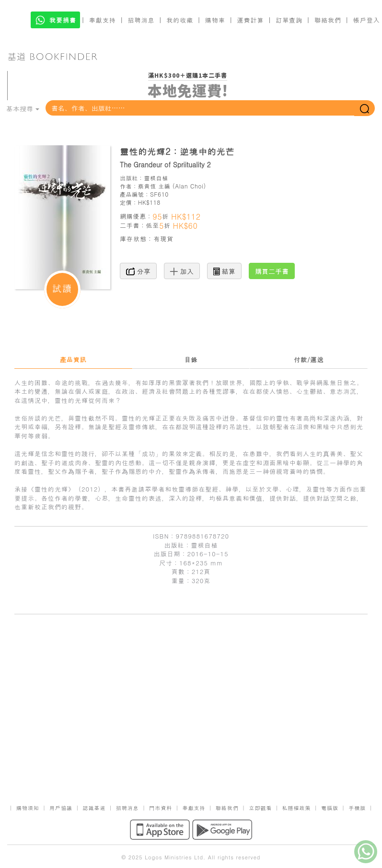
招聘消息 (141, 20)
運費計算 (251, 20)
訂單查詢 (289, 20)
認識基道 (94, 808)
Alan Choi (189, 186)
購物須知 (28, 808)
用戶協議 (61, 808)
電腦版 (330, 808)
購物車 (215, 20)
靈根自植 (156, 178)
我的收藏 (180, 20)
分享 (138, 271)
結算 (224, 271)
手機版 (357, 808)
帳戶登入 (367, 20)
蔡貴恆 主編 (154, 186)
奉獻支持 (103, 20)
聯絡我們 (328, 20)
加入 (182, 271)
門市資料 (161, 808)
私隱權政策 (297, 808)
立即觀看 (260, 808)
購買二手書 (272, 271)
